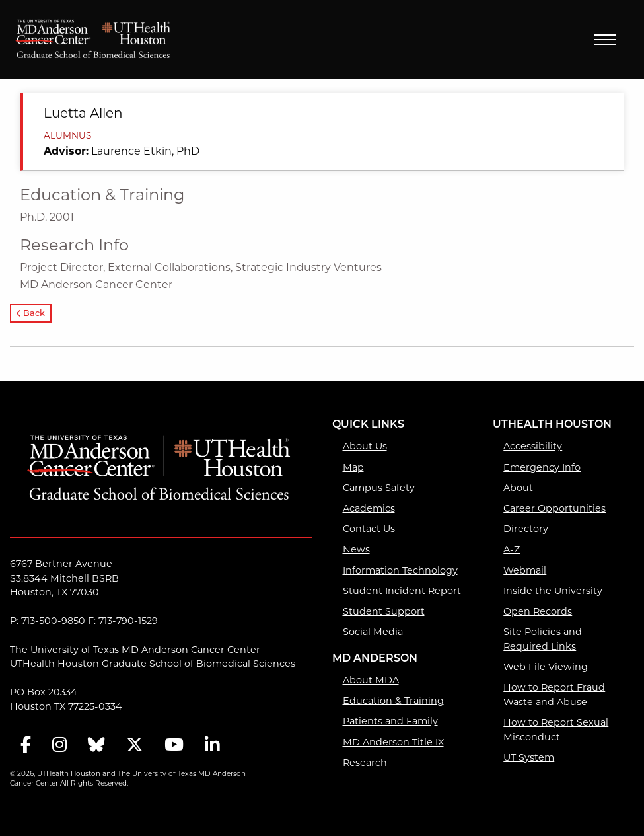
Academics (369, 508)
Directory (526, 529)
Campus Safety (379, 488)
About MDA (371, 680)
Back (31, 314)
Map (353, 467)
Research (365, 763)
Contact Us (369, 529)
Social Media (373, 632)
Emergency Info (542, 467)
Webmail (525, 570)
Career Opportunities (555, 508)
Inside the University (553, 591)
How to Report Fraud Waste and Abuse (554, 695)
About (518, 488)
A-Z (512, 549)
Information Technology (400, 570)
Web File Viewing (546, 667)
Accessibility (533, 446)
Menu (605, 40)
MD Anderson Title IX (393, 742)
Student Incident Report (402, 591)
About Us (365, 446)
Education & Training (393, 701)
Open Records (538, 611)
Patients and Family (390, 721)
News (356, 549)
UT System (529, 757)
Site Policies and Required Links (543, 639)
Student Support (384, 611)
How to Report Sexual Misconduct (556, 730)
